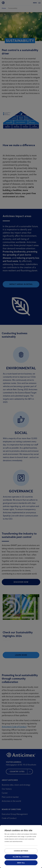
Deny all (21, 863)
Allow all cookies (21, 857)
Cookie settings (21, 851)
